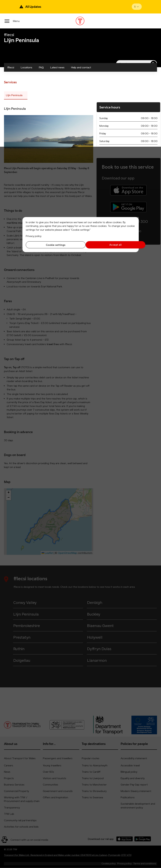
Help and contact (81, 67)
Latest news (57, 67)
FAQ (41, 67)
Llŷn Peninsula (14, 95)
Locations (27, 67)
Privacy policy (34, 236)
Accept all (109, 245)
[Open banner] (137, 7)
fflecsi (11, 67)
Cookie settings (52, 245)
